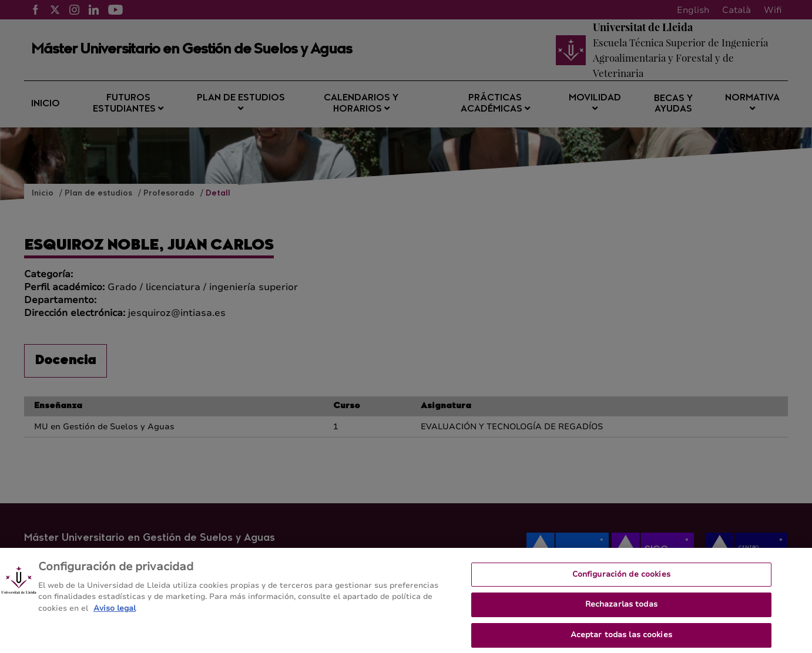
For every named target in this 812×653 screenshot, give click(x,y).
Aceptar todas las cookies (621, 638)
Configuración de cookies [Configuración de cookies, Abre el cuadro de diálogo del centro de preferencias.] (621, 578)
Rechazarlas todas (621, 608)
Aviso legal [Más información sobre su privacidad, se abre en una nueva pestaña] (115, 612)
